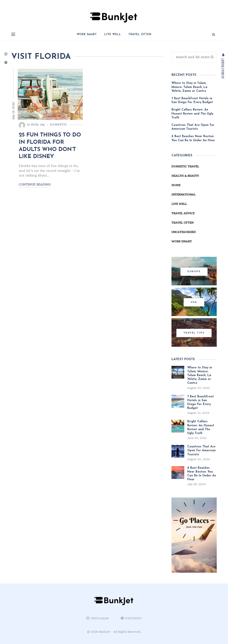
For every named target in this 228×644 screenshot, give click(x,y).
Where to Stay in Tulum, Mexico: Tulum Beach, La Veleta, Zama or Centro (189, 87)
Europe (194, 272)
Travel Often (140, 34)
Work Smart (87, 34)
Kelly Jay (38, 124)
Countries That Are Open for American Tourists (193, 127)
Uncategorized (184, 232)
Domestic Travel (185, 166)
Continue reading (35, 184)
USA (194, 302)
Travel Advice (183, 213)
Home (176, 185)
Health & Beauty (185, 176)
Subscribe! (223, 68)
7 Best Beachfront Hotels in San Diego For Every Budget (193, 100)
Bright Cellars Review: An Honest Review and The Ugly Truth (192, 114)
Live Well (113, 34)
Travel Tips (194, 333)
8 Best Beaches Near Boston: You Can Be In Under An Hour (193, 138)
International (184, 195)
